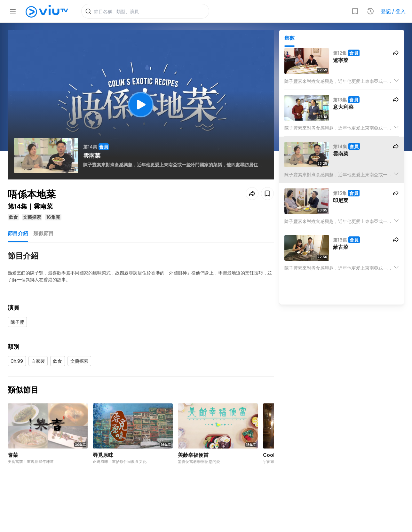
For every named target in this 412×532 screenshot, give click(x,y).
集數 (289, 39)
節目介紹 (18, 234)
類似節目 (44, 234)
